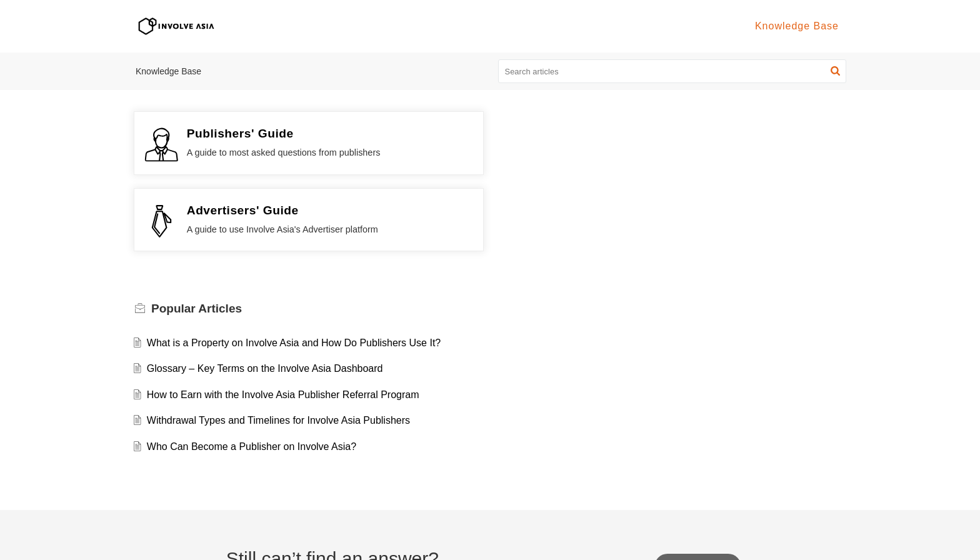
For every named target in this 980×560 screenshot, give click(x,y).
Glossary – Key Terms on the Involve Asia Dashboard (265, 292)
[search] (672, 71)
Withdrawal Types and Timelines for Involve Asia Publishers (278, 344)
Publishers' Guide (240, 133)
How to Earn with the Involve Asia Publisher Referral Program (283, 318)
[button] (835, 71)
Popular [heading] (197, 232)
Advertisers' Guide (605, 133)
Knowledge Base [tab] (797, 26)
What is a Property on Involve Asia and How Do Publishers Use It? (294, 266)
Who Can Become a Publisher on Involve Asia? (252, 370)
